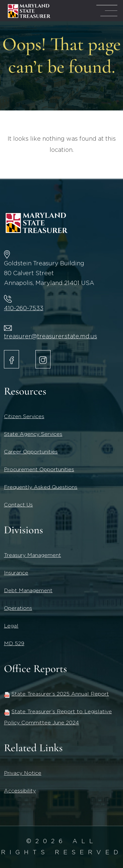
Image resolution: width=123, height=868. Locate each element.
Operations (18, 608)
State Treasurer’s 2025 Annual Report (56, 694)
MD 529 (14, 644)
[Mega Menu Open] (107, 11)
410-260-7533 (24, 309)
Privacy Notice (23, 773)
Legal (11, 626)
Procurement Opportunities (39, 469)
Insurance (16, 573)
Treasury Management (32, 555)
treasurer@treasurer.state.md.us (51, 337)
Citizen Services (24, 416)
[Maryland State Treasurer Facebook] (11, 359)
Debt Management (28, 591)
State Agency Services (33, 434)
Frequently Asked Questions (41, 487)
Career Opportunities (31, 452)
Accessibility (20, 791)
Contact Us (18, 505)
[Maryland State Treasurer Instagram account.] (43, 359)
